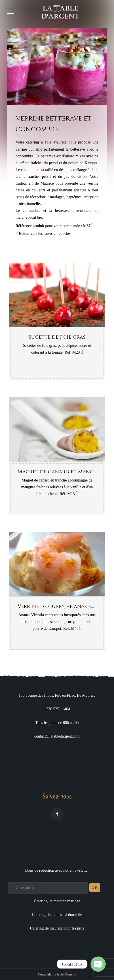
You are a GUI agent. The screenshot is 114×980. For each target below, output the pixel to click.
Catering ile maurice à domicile (57, 915)
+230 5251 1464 (57, 709)
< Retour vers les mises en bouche (43, 234)
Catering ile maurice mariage (57, 901)
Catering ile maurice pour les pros (57, 928)
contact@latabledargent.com (57, 736)
